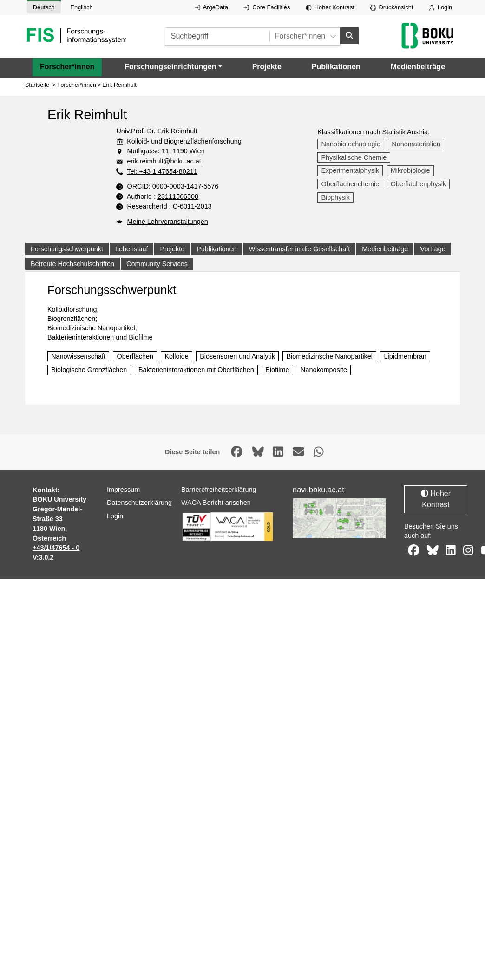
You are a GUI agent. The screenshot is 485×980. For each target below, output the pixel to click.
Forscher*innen (67, 67)
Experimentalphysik (351, 170)
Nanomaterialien (416, 144)
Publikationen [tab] (216, 249)
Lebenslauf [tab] (131, 249)
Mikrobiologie (410, 170)
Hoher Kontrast (330, 7)
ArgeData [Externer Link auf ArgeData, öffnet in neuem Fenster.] (211, 7)
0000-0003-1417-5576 (223, 186)
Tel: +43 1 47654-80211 (162, 171)
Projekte (267, 67)
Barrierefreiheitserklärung (219, 505)
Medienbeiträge (418, 67)
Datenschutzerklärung (140, 546)
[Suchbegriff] (228, 36)
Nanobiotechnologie (351, 144)
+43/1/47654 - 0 (56, 564)
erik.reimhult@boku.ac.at (182, 161)
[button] (173, 67)
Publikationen (336, 67)
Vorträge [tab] (433, 249)
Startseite (37, 85)
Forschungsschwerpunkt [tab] (67, 249)
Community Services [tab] (157, 264)
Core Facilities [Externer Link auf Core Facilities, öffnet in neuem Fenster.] (267, 7)
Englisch (81, 7)
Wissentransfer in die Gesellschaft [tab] (300, 249)
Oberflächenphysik (418, 184)
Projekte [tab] (172, 249)
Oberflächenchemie (351, 184)
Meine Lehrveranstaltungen (167, 222)
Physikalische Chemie (354, 157)
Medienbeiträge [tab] (385, 249)
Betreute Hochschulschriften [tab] (72, 264)
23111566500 (216, 196)
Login (440, 7)
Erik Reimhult (119, 85)
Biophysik (336, 197)
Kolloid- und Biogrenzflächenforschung (184, 141)
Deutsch (44, 7)
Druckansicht (392, 7)
